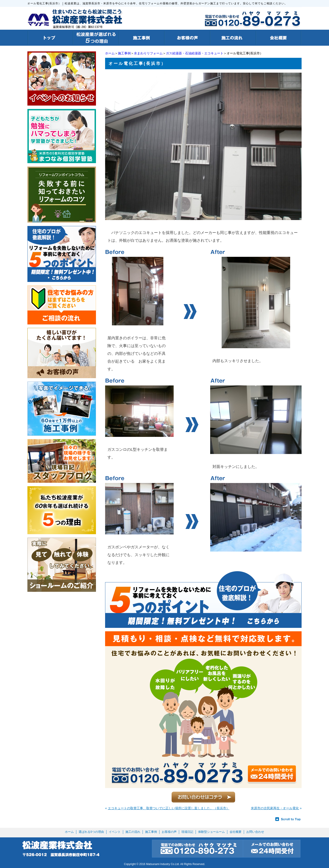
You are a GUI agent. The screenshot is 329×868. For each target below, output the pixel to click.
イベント (115, 832)
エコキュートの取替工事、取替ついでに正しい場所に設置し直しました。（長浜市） (169, 808)
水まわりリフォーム (148, 53)
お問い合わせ (255, 832)
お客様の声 (169, 832)
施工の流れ (133, 832)
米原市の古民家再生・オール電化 (275, 808)
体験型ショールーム (211, 832)
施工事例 (124, 53)
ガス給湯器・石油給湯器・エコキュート (195, 53)
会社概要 (236, 832)
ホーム (110, 53)
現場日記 (187, 832)
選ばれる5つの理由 (91, 832)
